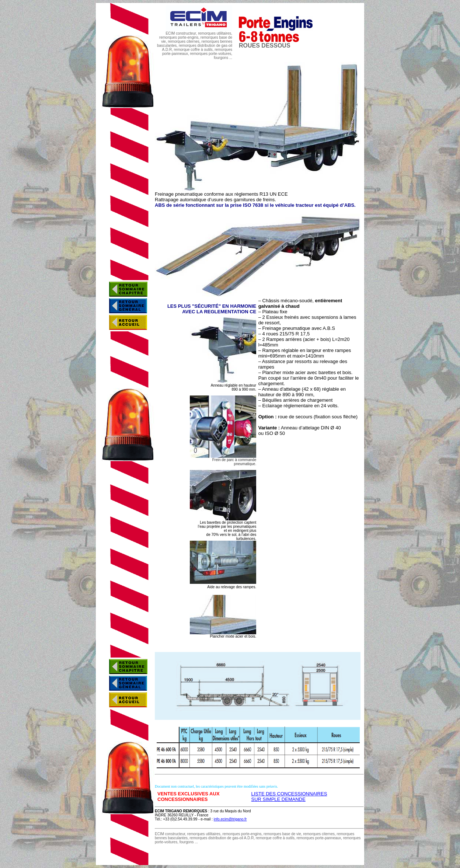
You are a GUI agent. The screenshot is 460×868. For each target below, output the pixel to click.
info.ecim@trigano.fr (230, 819)
